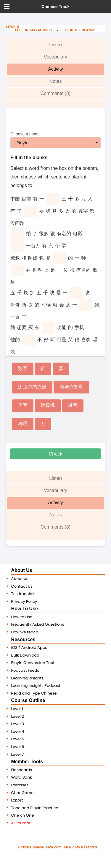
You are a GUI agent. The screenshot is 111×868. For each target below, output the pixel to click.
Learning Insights (28, 678)
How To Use (25, 609)
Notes (56, 81)
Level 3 (18, 724)
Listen (55, 45)
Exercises (20, 785)
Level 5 (12, 27)
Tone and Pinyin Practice (35, 808)
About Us (22, 570)
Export (17, 800)
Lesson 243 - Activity (34, 30)
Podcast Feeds (25, 670)
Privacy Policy (24, 601)
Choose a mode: (55, 140)
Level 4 (18, 732)
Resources (23, 639)
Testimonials (23, 594)
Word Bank (22, 777)
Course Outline (28, 700)
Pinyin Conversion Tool (33, 663)
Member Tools (27, 762)
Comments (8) (55, 93)
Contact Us (22, 586)
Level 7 (18, 754)
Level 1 (17, 709)
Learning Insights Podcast (36, 686)
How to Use (22, 617)
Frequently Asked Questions (38, 624)
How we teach (25, 632)
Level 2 (18, 716)
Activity (55, 69)
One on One (23, 815)
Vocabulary (55, 57)
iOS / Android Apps (29, 648)
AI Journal (21, 823)
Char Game (22, 793)
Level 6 (18, 747)
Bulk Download (25, 655)
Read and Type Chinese (34, 693)
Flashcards (22, 770)
